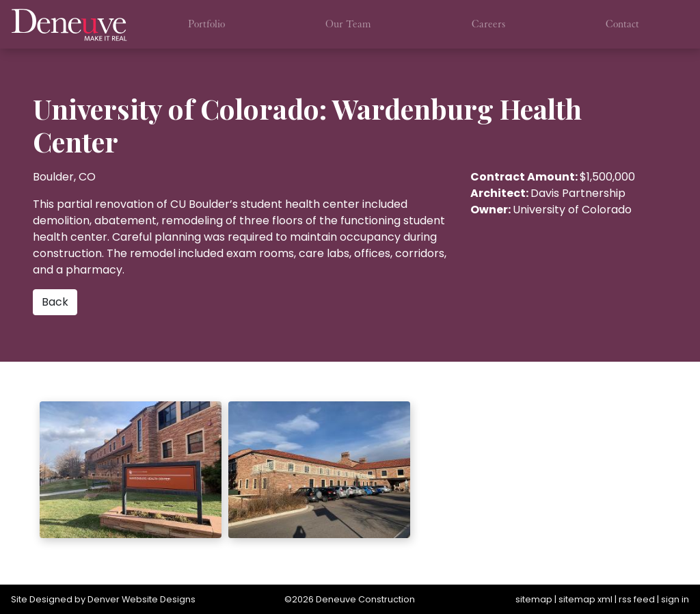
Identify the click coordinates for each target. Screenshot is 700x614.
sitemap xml (585, 599)
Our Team (348, 24)
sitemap (534, 599)
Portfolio (206, 24)
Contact (622, 24)
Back (55, 302)
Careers (488, 24)
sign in (675, 599)
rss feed (637, 599)
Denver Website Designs (142, 599)
